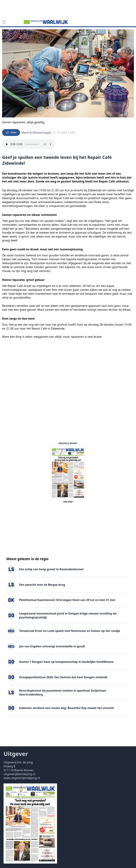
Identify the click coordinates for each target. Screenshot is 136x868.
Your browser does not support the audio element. (29, 144)
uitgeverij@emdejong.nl (19, 774)
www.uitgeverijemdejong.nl (22, 778)
